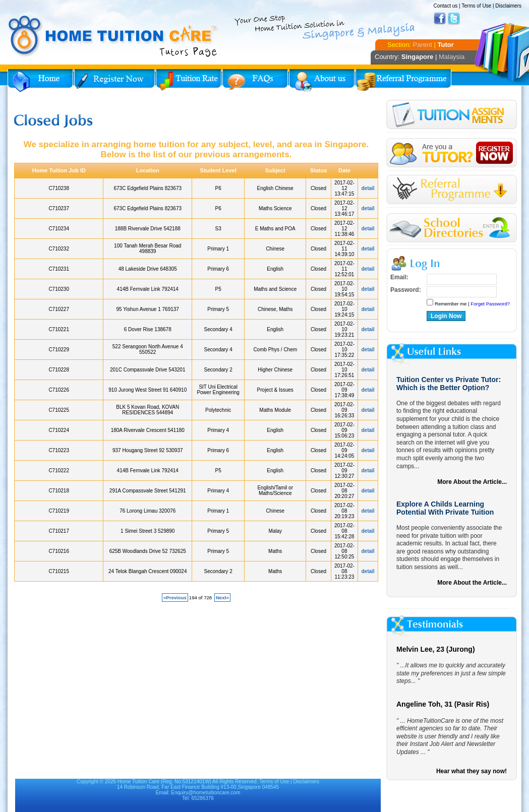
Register (452, 153)
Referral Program (403, 81)
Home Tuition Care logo (113, 36)
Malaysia (452, 57)
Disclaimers (508, 6)
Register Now (114, 81)
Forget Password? (490, 304)
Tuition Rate (189, 81)
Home (40, 81)
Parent (423, 45)
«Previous (175, 598)
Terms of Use (476, 6)
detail (368, 188)
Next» (222, 598)
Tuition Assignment (452, 116)
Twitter (454, 19)
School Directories (452, 228)
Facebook (440, 19)
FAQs (255, 81)
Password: (406, 290)
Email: (399, 277)
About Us (322, 81)
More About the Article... (472, 482)
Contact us (445, 6)
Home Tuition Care (138, 782)
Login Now (446, 316)
